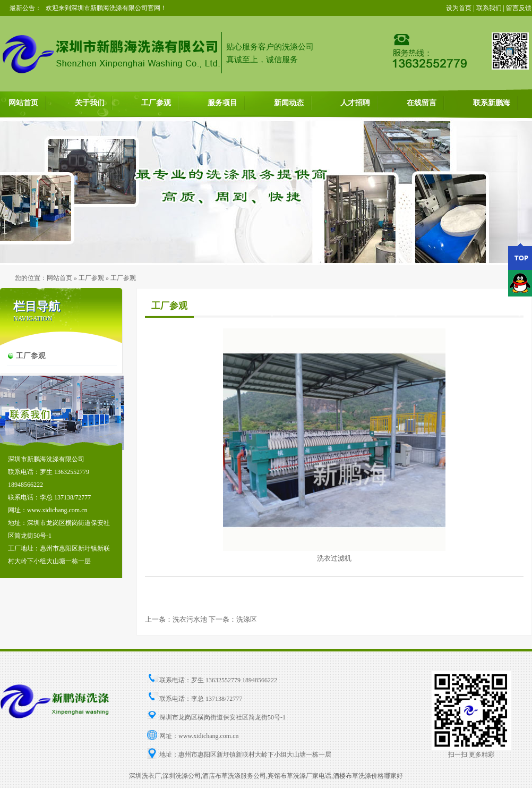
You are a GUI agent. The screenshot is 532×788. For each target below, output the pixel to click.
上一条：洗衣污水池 (176, 619)
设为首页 (459, 8)
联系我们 (489, 8)
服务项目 (222, 103)
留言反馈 (519, 8)
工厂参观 (156, 103)
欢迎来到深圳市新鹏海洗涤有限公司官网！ (106, 8)
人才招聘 (355, 103)
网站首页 (23, 103)
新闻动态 (289, 103)
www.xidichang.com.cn (209, 736)
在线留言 (422, 103)
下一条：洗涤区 (233, 619)
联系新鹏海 (492, 103)
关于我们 (90, 103)
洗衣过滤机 (334, 558)
